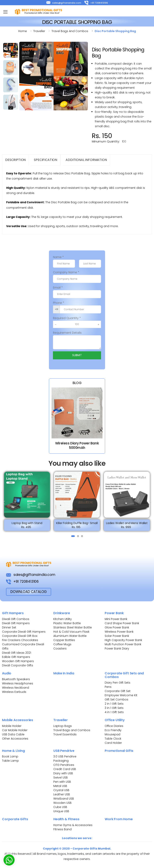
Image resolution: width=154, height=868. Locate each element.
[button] (73, 536)
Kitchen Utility (63, 619)
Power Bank (114, 613)
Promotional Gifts (119, 751)
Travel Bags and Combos (72, 730)
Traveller (39, 31)
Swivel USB (61, 778)
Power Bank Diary (117, 648)
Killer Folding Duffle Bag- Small (77, 525)
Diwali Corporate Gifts (18, 665)
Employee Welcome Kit (121, 695)
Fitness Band (62, 829)
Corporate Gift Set (118, 691)
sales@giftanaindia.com (64, 3)
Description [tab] (15, 160)
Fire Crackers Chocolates (20, 640)
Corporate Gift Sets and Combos (124, 675)
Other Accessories (15, 739)
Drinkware (62, 613)
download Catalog (29, 592)
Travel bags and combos (70, 31)
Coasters (60, 648)
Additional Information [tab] (86, 160)
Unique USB (61, 811)
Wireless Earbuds (14, 692)
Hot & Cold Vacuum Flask (71, 632)
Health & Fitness (66, 819)
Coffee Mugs (62, 644)
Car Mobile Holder (15, 730)
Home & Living (13, 751)
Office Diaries (114, 726)
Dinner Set (9, 627)
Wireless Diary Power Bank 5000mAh (77, 445)
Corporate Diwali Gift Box (20, 636)
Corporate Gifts (15, 819)
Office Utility (115, 720)
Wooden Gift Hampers (18, 661)
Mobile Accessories (18, 720)
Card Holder (113, 743)
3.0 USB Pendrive (65, 756)
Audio (7, 673)
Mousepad (112, 734)
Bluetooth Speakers (16, 679)
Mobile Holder (12, 726)
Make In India (64, 673)
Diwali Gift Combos (16, 619)
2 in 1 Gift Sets (114, 704)
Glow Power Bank (117, 627)
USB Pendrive (64, 751)
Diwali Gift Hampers (16, 623)
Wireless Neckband (16, 688)
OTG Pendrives (64, 765)
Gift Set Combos (117, 699)
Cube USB (60, 807)
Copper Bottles (64, 640)
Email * (58, 288)
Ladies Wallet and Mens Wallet (127, 525)
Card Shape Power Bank (122, 623)
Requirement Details (67, 333)
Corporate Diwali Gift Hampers (24, 632)
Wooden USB (62, 803)
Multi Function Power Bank (123, 644)
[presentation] (4, 503)
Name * (58, 257)
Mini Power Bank (116, 619)
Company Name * (66, 272)
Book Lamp (10, 756)
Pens (108, 687)
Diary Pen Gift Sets (118, 683)
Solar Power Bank (117, 636)
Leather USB (62, 794)
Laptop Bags (63, 726)
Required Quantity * (67, 318)
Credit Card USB (65, 769)
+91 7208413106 (96, 3)
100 (124, 141)
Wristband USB (64, 799)
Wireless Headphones (18, 683)
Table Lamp (10, 761)
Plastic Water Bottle (67, 623)
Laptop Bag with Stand (27, 525)
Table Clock (113, 739)
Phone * (59, 303)
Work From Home (119, 819)
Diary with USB (63, 773)
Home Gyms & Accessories (73, 825)
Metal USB (60, 786)
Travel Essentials (65, 734)
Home (23, 31)
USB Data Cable (14, 734)
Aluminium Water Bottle (70, 636)
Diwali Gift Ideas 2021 (17, 653)
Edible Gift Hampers (16, 657)
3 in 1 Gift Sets (114, 708)
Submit (77, 355)
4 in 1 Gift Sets (114, 712)
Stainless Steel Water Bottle (73, 627)
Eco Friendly (113, 730)
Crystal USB (61, 790)
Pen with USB (62, 782)
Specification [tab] (46, 160)
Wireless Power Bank (119, 632)
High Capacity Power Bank (123, 640)
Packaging (61, 761)
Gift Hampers (13, 613)
